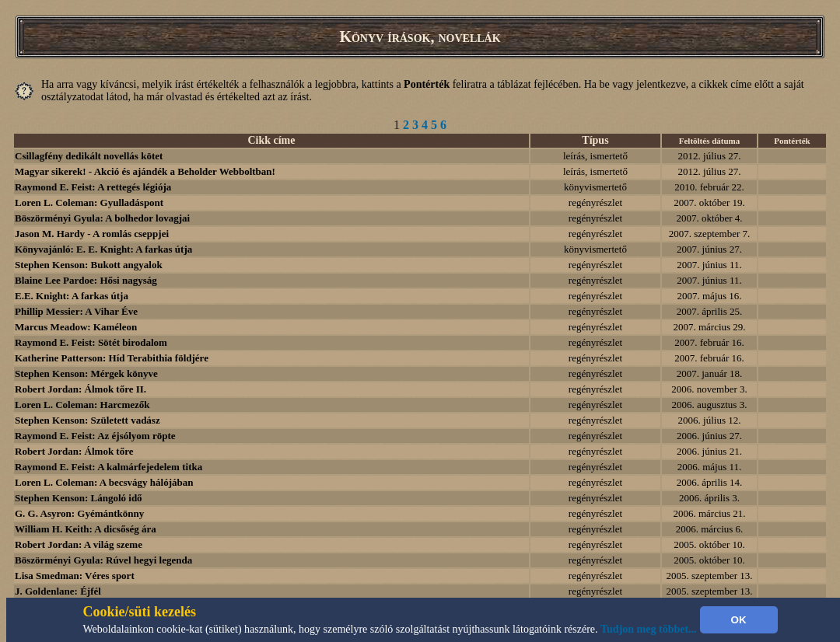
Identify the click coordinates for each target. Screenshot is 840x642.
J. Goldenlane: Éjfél (58, 591)
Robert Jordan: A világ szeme (79, 544)
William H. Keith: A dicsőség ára (86, 529)
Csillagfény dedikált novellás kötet (89, 156)
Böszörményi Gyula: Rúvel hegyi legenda (103, 560)
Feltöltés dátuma (710, 141)
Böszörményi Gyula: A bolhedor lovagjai (102, 218)
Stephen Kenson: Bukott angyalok (89, 265)
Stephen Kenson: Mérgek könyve (86, 373)
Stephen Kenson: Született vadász (87, 420)
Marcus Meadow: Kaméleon (76, 327)
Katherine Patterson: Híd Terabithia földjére (112, 358)
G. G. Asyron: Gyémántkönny (79, 513)
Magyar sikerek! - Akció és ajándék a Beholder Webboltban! (145, 171)
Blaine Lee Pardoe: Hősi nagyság (86, 280)
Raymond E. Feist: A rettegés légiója (93, 187)
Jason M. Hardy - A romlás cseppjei (92, 234)
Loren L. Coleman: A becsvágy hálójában (104, 482)
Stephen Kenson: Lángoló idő (79, 498)
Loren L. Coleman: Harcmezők (82, 405)
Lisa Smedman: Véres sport (75, 576)
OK (739, 620)
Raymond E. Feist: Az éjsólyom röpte (95, 436)
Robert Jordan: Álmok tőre (74, 451)
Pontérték (792, 141)
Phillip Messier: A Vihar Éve (76, 311)
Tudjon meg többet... (649, 629)
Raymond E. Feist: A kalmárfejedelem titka (108, 467)
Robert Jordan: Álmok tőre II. (80, 389)
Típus (595, 140)
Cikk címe (271, 140)
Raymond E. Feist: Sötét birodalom (91, 342)
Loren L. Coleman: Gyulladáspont (89, 202)
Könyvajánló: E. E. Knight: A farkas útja (103, 249)
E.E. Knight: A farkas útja (72, 296)
